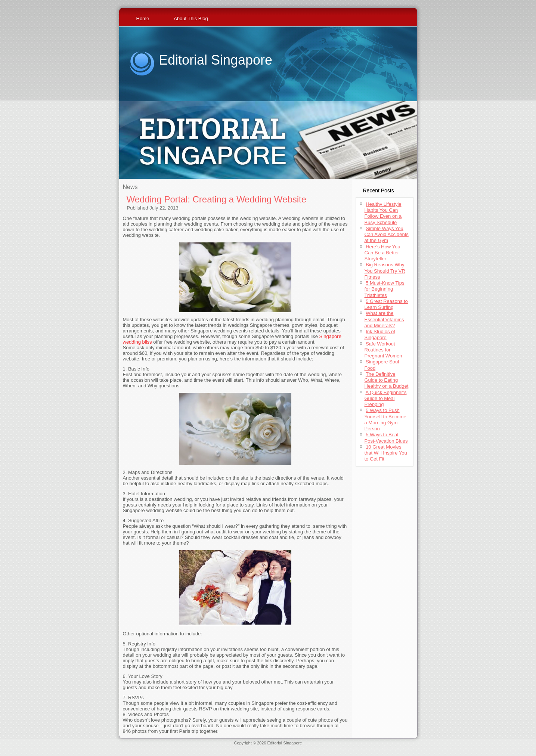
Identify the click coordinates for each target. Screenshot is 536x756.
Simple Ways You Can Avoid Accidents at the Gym (387, 235)
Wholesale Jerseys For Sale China (316, 747)
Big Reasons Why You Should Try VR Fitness (385, 271)
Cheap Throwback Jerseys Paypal (380, 747)
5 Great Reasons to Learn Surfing (386, 304)
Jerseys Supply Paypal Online (152, 747)
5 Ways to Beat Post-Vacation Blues (386, 438)
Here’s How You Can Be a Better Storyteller (382, 253)
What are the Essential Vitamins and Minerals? (384, 319)
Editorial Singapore (216, 60)
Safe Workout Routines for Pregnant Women (383, 350)
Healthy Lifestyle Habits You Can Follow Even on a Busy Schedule (383, 213)
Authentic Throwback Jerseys (256, 747)
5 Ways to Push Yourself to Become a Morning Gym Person (385, 419)
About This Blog (191, 18)
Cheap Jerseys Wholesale (205, 747)
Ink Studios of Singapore (380, 334)
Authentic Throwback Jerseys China (268, 752)
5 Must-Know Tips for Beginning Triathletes (385, 289)
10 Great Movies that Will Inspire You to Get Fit (386, 453)
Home (143, 18)
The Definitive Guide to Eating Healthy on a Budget (387, 380)
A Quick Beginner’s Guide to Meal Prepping (386, 399)
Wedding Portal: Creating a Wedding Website (217, 199)
